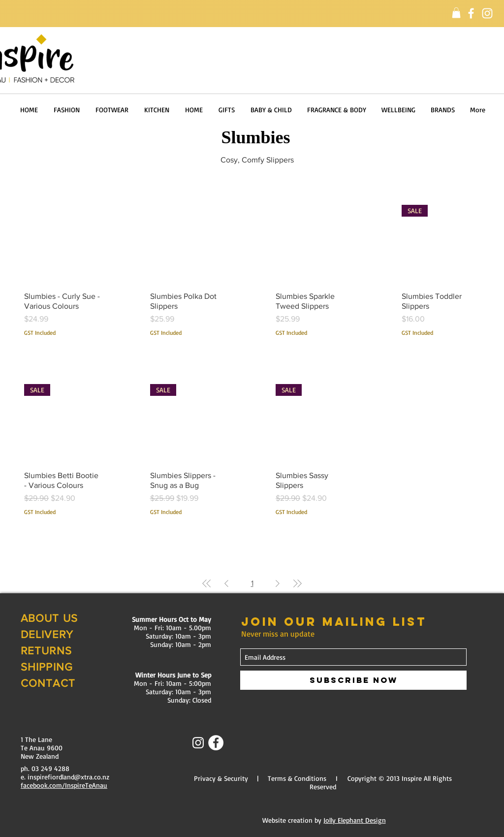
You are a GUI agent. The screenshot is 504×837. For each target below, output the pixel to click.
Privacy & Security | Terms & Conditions (260, 778)
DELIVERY (47, 634)
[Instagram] (487, 13)
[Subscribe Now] (353, 680)
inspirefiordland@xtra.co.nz (68, 777)
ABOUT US (49, 618)
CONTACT (48, 683)
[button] (456, 13)
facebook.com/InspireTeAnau (64, 785)
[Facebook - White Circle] (216, 743)
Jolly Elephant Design (355, 820)
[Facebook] (471, 13)
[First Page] (207, 583)
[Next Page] (278, 583)
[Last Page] (297, 583)
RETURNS (46, 651)
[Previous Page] (226, 583)
